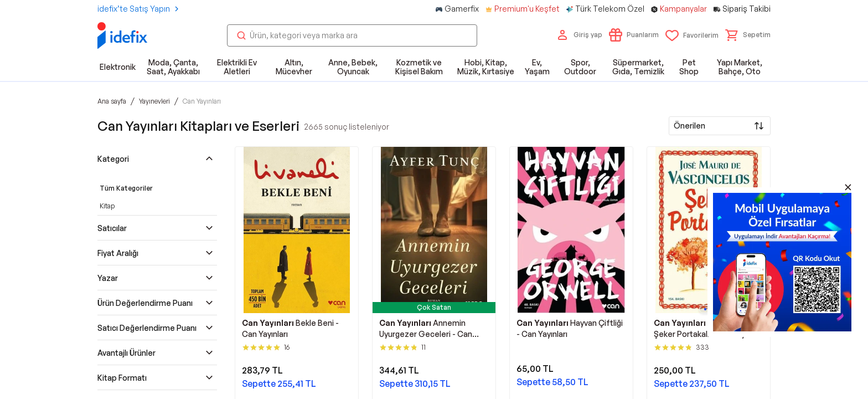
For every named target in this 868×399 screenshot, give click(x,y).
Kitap (107, 206)
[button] (748, 35)
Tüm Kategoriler (126, 188)
